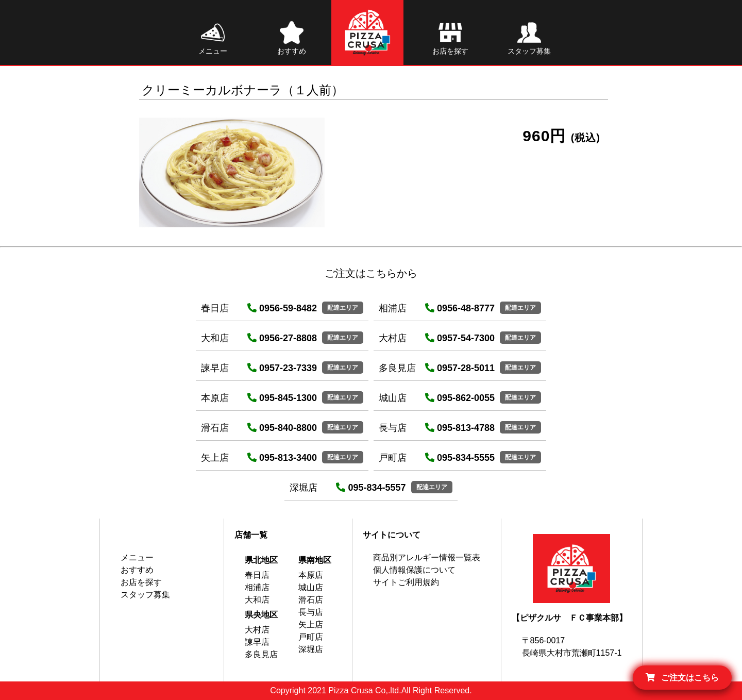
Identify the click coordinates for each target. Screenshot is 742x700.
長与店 (311, 612)
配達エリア (343, 308)
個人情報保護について (414, 570)
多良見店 (261, 654)
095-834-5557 (371, 488)
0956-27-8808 (282, 338)
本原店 (311, 575)
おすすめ (137, 570)
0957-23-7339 (282, 368)
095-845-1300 (282, 398)
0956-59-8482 (282, 308)
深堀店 (311, 649)
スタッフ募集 (145, 595)
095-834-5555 (460, 458)
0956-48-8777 (460, 308)
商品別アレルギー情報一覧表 (427, 557)
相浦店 (257, 587)
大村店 (257, 630)
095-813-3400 (282, 458)
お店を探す (141, 582)
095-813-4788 (460, 428)
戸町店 (311, 637)
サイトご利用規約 (406, 582)
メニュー (137, 557)
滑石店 (311, 600)
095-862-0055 (460, 398)
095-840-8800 (282, 428)
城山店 (311, 587)
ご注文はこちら (682, 678)
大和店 (257, 600)
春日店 (257, 575)
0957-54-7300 (460, 338)
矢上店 (311, 624)
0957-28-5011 (460, 368)
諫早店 (257, 642)
